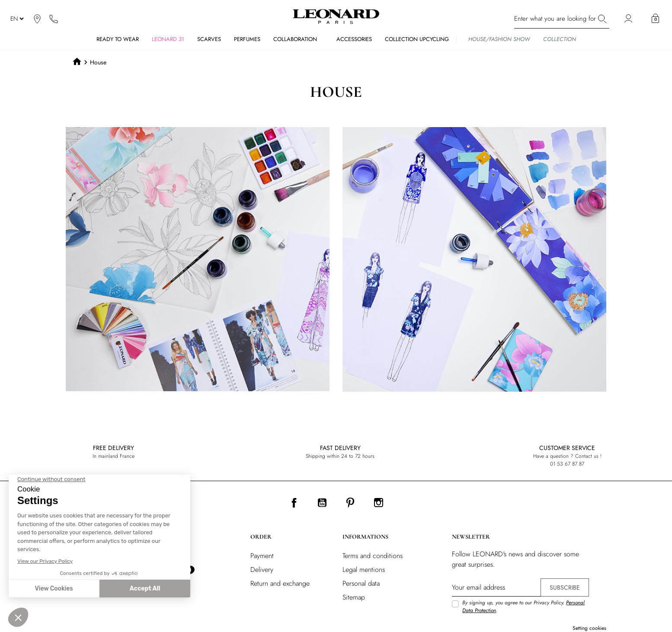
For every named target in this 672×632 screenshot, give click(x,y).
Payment (262, 556)
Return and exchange (280, 583)
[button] (655, 19)
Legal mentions (364, 570)
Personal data (361, 583)
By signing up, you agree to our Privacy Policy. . (523, 606)
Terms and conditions (373, 556)
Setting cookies (589, 628)
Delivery (262, 570)
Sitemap (354, 597)
